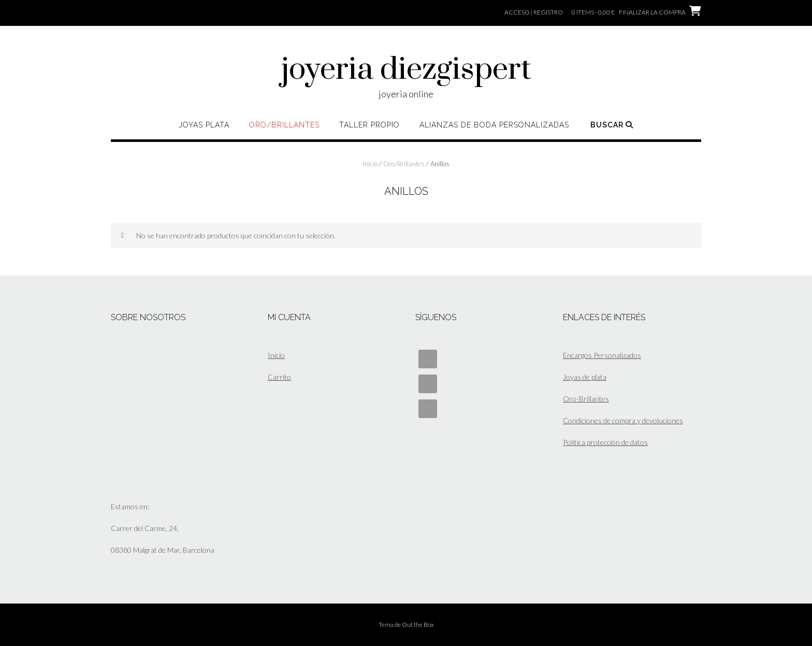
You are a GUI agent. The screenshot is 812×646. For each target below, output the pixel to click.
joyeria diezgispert (406, 70)
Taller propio (369, 125)
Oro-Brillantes (586, 399)
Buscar (612, 125)
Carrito (279, 377)
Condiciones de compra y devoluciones (623, 420)
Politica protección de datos (605, 442)
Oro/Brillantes (284, 125)
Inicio (370, 164)
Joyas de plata (585, 377)
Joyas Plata (204, 125)
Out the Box (418, 625)
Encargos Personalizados (602, 355)
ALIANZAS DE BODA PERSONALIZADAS (494, 125)
